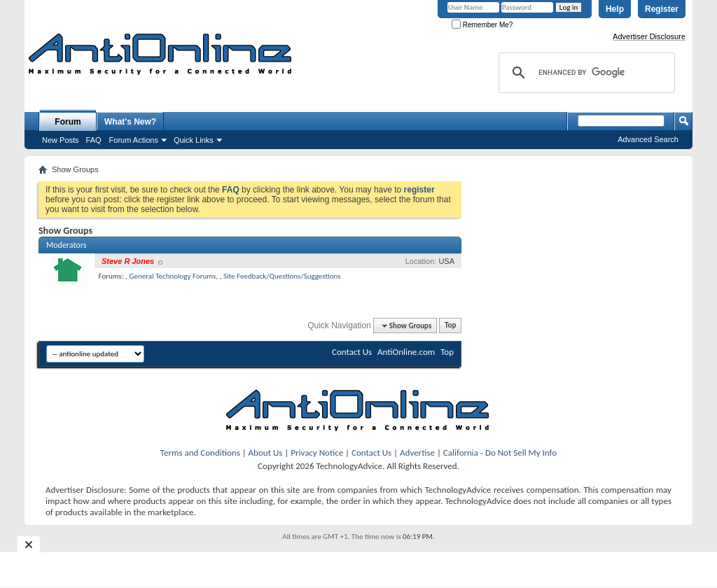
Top (450, 326)
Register (662, 9)
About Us (266, 453)
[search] (585, 73)
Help (615, 9)
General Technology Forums (173, 276)
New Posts (61, 140)
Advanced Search (648, 139)
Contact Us (352, 352)
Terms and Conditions (200, 453)
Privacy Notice (317, 453)
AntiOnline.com (406, 352)
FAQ (94, 140)
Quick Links (194, 140)
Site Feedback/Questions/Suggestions (282, 276)
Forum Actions (134, 140)
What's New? (130, 122)
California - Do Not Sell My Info (500, 453)
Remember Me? (482, 25)
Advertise (417, 453)
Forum (68, 122)
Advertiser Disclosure (649, 36)
